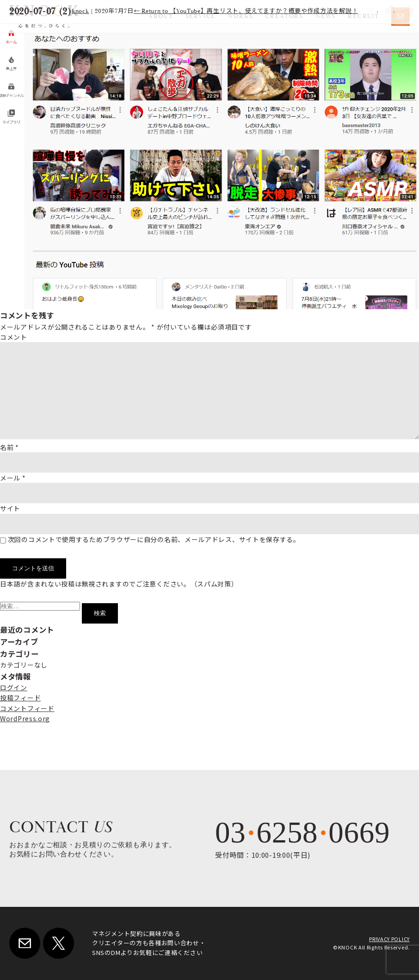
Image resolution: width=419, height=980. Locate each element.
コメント (14, 337)
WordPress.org (25, 718)
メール (13, 478)
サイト (10, 508)
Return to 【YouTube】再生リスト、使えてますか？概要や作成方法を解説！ (246, 11)
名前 (9, 447)
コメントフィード (27, 708)
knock (80, 11)
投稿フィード (20, 698)
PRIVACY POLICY (389, 939)
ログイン (14, 687)
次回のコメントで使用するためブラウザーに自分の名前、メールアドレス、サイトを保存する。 (154, 539)
